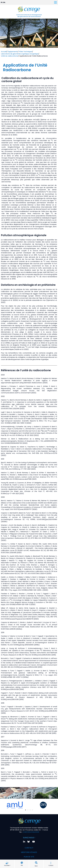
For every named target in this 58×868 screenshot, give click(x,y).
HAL (22, 865)
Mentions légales (29, 852)
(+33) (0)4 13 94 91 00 (31, 832)
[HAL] (22, 863)
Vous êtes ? (7, 865)
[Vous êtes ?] (7, 863)
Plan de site (29, 857)
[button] (36, 863)
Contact (51, 865)
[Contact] (51, 863)
